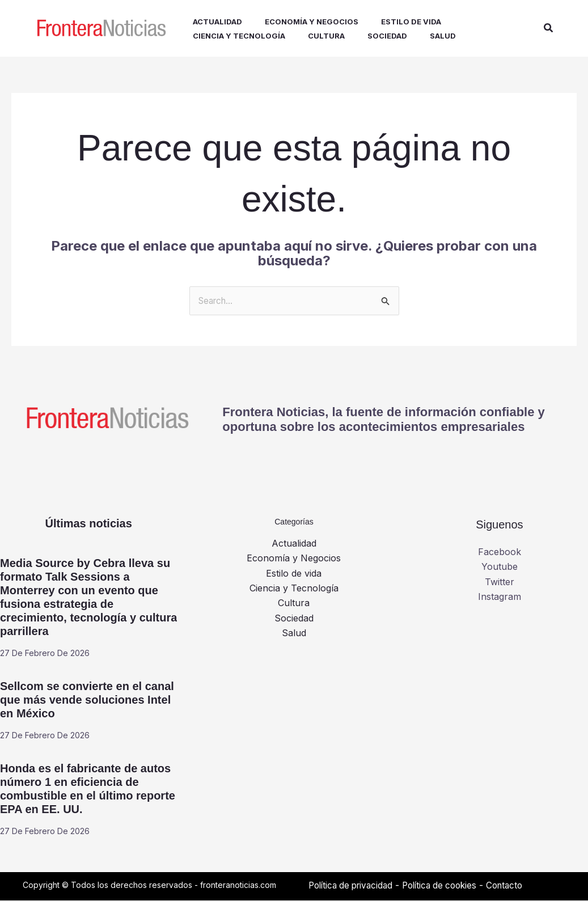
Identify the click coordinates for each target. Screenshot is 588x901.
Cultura (294, 604)
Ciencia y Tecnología (294, 589)
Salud (294, 634)
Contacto (518, 886)
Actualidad (294, 544)
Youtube (500, 568)
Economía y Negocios (294, 559)
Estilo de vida (294, 574)
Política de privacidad (354, 886)
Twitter (500, 582)
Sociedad (294, 619)
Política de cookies (449, 886)
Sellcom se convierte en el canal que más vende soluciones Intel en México (87, 700)
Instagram (500, 597)
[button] (549, 29)
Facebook (500, 552)
